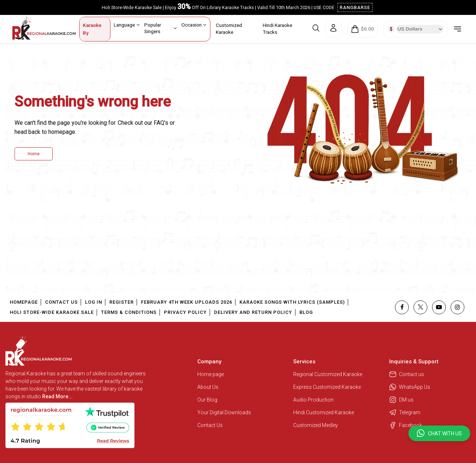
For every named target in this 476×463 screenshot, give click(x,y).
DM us (401, 400)
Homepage (24, 302)
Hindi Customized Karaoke (324, 412)
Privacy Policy (185, 312)
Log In (94, 302)
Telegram (405, 412)
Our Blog (207, 400)
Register (122, 302)
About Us (208, 387)
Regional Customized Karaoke (328, 374)
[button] (439, 433)
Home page (211, 374)
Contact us (407, 374)
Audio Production (313, 400)
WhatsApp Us (410, 387)
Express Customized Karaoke (328, 387)
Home (34, 154)
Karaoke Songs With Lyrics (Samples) (292, 302)
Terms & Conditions (129, 312)
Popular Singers (161, 28)
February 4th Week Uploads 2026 (187, 302)
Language (127, 25)
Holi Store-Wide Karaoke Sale (52, 312)
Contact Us (61, 302)
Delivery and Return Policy (253, 312)
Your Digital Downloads (224, 412)
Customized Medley (316, 425)
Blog (306, 312)
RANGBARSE (355, 7)
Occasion (194, 25)
